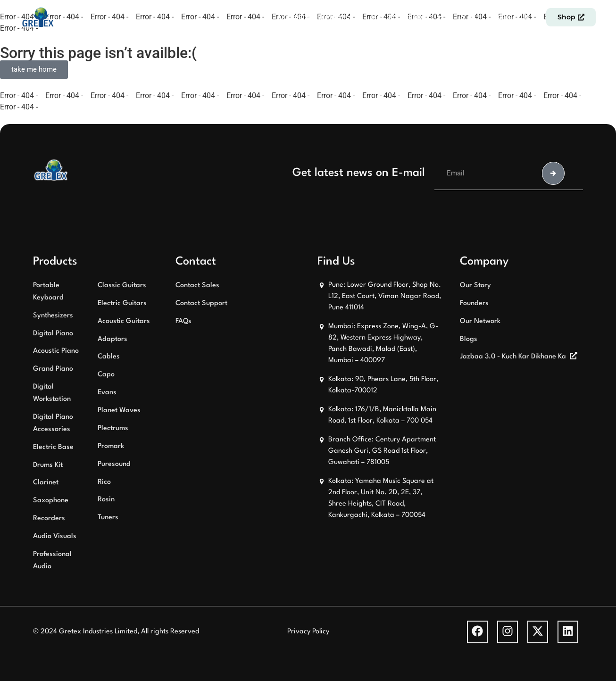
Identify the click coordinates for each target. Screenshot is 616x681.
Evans (107, 393)
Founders (474, 303)
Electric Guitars (122, 303)
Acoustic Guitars (124, 321)
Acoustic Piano (56, 351)
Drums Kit (48, 465)
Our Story (475, 286)
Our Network (480, 321)
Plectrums (113, 428)
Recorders (49, 519)
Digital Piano (53, 334)
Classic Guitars (122, 286)
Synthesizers (53, 316)
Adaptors (112, 339)
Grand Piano (53, 369)
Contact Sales (197, 286)
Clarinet (46, 483)
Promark (111, 446)
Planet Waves (119, 411)
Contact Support (201, 303)
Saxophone (51, 501)
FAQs (183, 321)
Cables (109, 357)
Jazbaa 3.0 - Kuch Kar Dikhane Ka (513, 357)
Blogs (469, 339)
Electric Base (53, 447)
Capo (106, 375)
